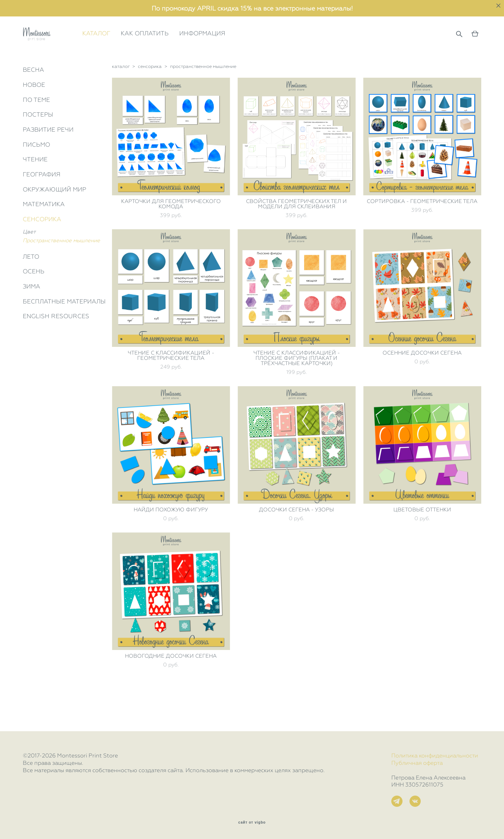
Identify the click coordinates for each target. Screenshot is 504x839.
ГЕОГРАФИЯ (42, 206)
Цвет (29, 263)
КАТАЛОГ (128, 49)
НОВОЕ (34, 116)
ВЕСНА (33, 101)
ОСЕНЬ (34, 303)
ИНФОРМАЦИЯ (234, 49)
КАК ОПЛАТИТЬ (176, 49)
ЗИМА (31, 318)
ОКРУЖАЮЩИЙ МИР (54, 221)
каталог (121, 98)
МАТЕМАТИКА (44, 236)
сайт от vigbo (252, 823)
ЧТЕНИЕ (35, 191)
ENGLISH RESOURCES (56, 348)
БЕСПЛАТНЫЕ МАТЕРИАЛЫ (64, 333)
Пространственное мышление (61, 272)
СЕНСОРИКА (42, 251)
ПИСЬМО (36, 176)
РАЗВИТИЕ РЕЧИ (48, 161)
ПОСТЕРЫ (38, 146)
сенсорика (150, 98)
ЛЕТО (31, 288)
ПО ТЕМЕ (36, 131)
